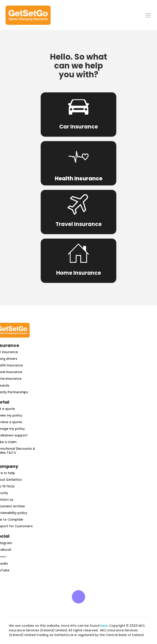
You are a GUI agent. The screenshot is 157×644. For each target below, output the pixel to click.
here (104, 626)
